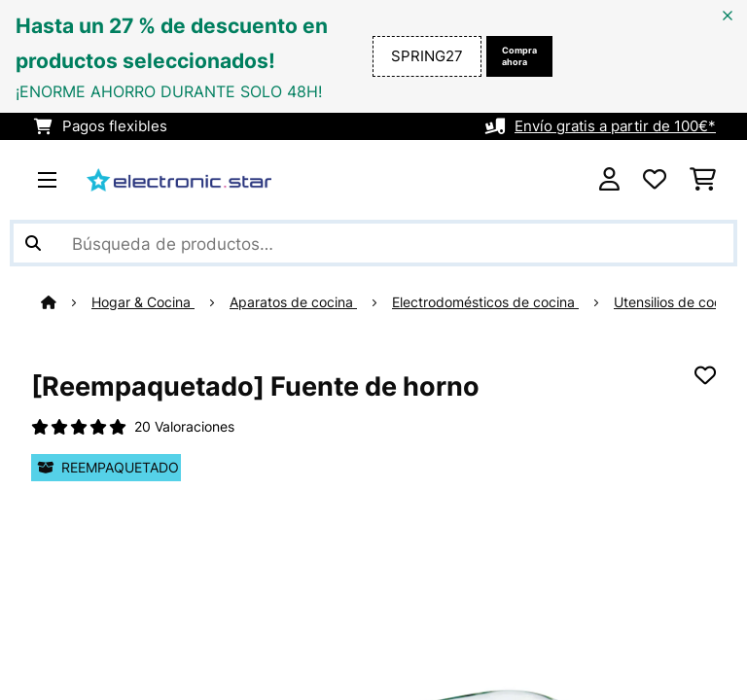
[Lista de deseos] (655, 180)
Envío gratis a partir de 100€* (615, 126)
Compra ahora (519, 56)
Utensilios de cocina (677, 302)
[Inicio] (66, 302)
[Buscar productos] (373, 243)
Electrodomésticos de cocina (485, 302)
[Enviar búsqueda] (33, 243)
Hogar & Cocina (143, 302)
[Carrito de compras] (703, 180)
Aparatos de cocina (293, 302)
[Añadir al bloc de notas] (705, 375)
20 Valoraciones (184, 427)
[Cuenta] (609, 180)
